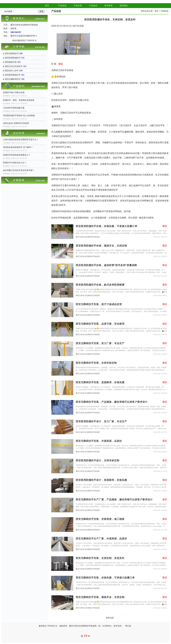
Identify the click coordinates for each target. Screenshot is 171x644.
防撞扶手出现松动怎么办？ (15, 163)
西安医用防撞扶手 (13, 58)
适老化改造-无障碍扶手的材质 (16, 123)
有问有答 (109, 6)
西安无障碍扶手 (12, 54)
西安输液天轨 (11, 62)
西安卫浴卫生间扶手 (14, 66)
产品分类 (78, 6)
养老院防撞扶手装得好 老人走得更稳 (19, 116)
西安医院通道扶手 (13, 75)
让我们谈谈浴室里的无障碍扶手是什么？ (21, 140)
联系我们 (124, 6)
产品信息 (62, 6)
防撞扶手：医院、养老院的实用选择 (19, 100)
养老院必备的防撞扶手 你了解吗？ (18, 147)
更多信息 (110, 618)
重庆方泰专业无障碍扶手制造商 (88, 237)
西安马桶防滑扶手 (13, 79)
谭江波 (128, 626)
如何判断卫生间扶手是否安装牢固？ (19, 170)
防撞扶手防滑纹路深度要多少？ (17, 155)
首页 (47, 6)
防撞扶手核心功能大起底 (14, 92)
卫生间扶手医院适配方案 (14, 108)
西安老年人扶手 (12, 71)
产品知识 (93, 6)
